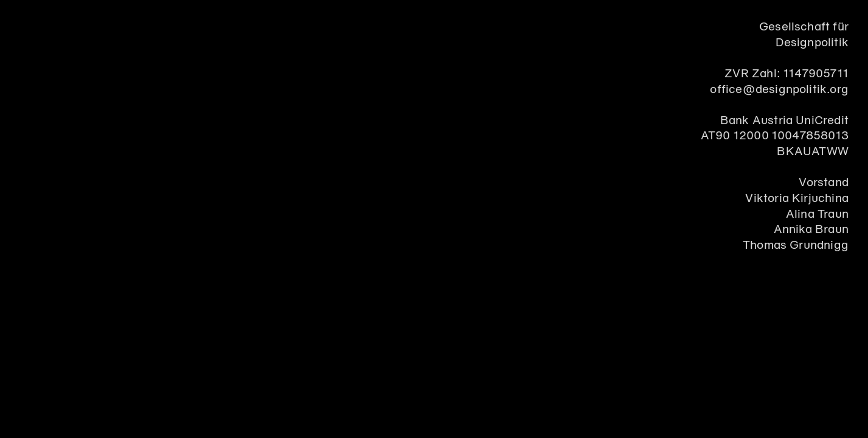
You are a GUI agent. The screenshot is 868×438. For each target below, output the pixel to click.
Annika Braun (811, 230)
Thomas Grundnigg (796, 245)
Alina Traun (817, 214)
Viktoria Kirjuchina (797, 199)
